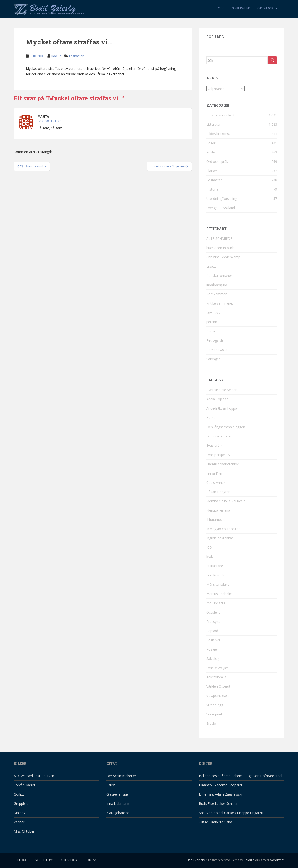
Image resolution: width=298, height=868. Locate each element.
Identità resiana (218, 510)
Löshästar (76, 56)
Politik (211, 152)
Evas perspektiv (218, 455)
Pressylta (213, 621)
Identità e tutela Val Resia (226, 501)
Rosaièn (213, 649)
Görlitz (19, 794)
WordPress (277, 860)
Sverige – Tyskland (221, 208)
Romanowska (217, 350)
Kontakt (92, 860)
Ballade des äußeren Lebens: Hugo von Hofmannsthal (241, 776)
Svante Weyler (217, 668)
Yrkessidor (265, 8)
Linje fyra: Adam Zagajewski (221, 794)
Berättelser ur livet (220, 115)
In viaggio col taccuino (223, 529)
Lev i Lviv (213, 313)
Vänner (19, 822)
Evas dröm (215, 445)
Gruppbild (21, 803)
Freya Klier (214, 473)
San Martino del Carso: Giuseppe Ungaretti (232, 813)
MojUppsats (216, 603)
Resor (211, 143)
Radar (211, 331)
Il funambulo (216, 520)
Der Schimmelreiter (121, 776)
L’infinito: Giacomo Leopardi (220, 785)
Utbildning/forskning (222, 199)
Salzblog (213, 659)
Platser (212, 171)
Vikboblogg (215, 705)
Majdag (20, 813)
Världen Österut (218, 686)
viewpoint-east (218, 696)
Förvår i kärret (25, 785)
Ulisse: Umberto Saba (215, 822)
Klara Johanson (118, 813)
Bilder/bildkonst (218, 134)
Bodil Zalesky (196, 860)
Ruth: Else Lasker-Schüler (218, 803)
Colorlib (249, 860)
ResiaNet (213, 640)
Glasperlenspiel (118, 794)
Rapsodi (213, 631)
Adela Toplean (217, 399)
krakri (210, 557)
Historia (212, 189)
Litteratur (213, 124)
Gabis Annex (216, 482)
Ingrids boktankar (220, 538)
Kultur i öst (215, 566)
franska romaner (219, 276)
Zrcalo (211, 723)
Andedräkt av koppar (222, 408)
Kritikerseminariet (220, 303)
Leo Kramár (215, 575)
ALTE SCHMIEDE (219, 238)
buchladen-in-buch (220, 248)
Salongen (213, 359)
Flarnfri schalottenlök (222, 464)
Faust (111, 785)
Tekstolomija (216, 677)
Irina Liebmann (118, 803)
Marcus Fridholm (219, 594)
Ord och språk (217, 161)
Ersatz (211, 266)
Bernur (212, 418)
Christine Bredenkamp (223, 257)
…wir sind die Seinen (222, 390)
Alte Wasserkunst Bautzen (34, 776)
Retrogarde (215, 340)
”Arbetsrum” (241, 8)
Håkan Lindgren (218, 492)
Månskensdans (218, 584)
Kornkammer (216, 294)
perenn (212, 322)
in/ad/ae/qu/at (217, 285)
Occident (213, 612)
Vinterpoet (214, 714)
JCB (209, 547)
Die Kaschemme (219, 436)
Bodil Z (56, 56)
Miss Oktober (24, 831)
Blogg (220, 8)
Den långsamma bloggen (226, 427)
